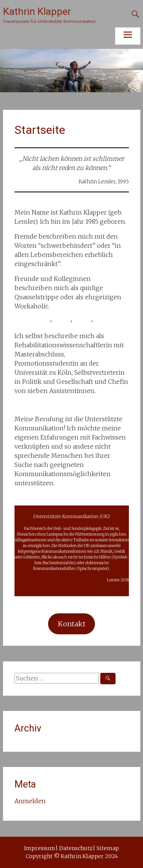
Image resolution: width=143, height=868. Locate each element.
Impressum (40, 848)
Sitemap (108, 848)
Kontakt (72, 624)
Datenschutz (76, 848)
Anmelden (30, 801)
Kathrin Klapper (37, 11)
